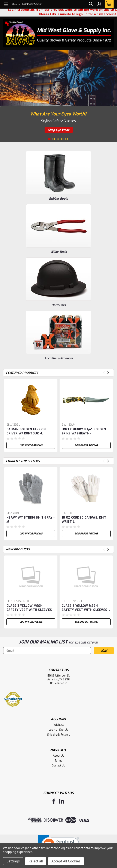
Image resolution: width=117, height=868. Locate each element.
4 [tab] (62, 139)
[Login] (99, 5)
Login (52, 730)
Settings (13, 861)
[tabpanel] (58, 96)
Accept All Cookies (66, 861)
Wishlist (59, 725)
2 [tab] (54, 139)
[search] (89, 5)
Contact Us (58, 766)
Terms (58, 761)
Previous (104, 373)
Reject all (36, 861)
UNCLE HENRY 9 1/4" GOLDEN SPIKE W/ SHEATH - (84, 431)
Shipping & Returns (59, 735)
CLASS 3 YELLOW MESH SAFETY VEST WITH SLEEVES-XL (30, 608)
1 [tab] (49, 139)
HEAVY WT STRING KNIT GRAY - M (31, 520)
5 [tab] (67, 139)
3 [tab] (58, 139)
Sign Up (64, 730)
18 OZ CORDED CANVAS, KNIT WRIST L (84, 520)
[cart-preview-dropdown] (108, 4)
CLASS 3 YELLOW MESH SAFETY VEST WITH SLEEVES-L (86, 608)
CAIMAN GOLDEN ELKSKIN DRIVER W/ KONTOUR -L (26, 431)
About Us (59, 756)
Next (108, 373)
